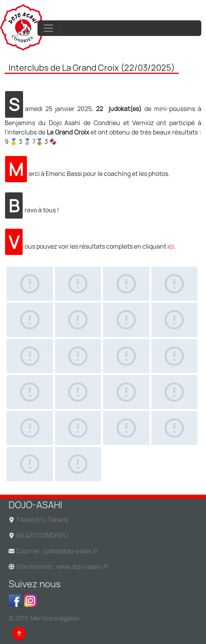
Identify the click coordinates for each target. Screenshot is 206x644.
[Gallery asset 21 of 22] (30, 464)
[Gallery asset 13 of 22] (30, 392)
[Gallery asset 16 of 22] (175, 392)
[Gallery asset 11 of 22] (126, 356)
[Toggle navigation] (48, 28)
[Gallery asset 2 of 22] (78, 284)
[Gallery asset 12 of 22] (175, 356)
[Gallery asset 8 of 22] (175, 320)
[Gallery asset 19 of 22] (126, 428)
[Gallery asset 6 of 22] (78, 320)
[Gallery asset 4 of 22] (175, 284)
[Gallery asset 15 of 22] (126, 392)
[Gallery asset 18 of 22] (78, 428)
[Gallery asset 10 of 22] (78, 356)
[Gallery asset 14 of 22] (78, 392)
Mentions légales (55, 618)
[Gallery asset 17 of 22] (30, 428)
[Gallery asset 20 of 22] (175, 428)
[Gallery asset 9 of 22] (30, 356)
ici (171, 246)
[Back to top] (19, 633)
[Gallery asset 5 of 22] (30, 320)
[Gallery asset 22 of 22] (78, 464)
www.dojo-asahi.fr (83, 567)
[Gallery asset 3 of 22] (126, 284)
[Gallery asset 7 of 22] (126, 320)
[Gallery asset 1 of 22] (30, 284)
